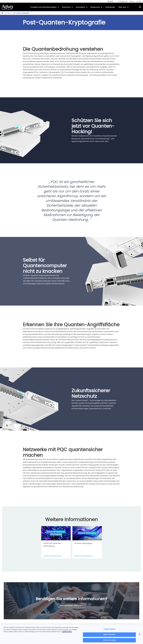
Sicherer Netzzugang (83, 543)
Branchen (66, 7)
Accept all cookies (109, 641)
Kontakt (139, 1)
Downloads (110, 7)
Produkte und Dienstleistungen (43, 7)
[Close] (140, 635)
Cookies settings (109, 630)
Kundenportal (123, 1)
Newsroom (95, 7)
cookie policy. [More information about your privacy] (67, 633)
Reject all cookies (109, 636)
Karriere (132, 1)
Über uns (122, 7)
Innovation (80, 7)
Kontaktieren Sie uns (72, 606)
